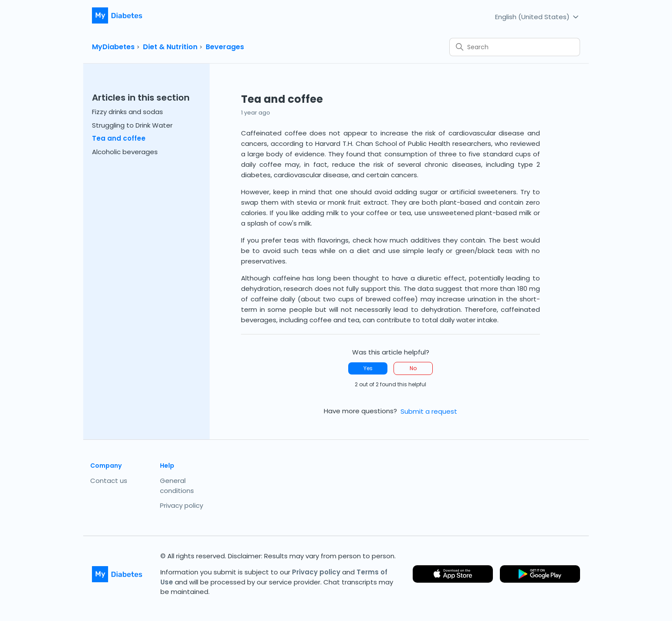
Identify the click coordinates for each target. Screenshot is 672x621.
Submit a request (429, 411)
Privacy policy (182, 505)
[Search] (515, 47)
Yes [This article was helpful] (368, 368)
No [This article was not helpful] (413, 368)
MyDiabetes (113, 47)
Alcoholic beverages (125, 152)
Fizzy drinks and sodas (127, 112)
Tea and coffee (119, 138)
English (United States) (538, 16)
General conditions (177, 486)
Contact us (109, 481)
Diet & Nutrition (170, 47)
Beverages (225, 47)
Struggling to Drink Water (132, 125)
